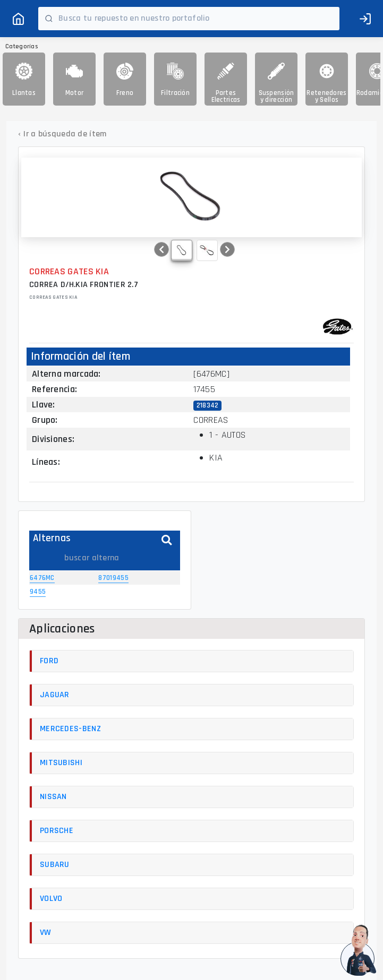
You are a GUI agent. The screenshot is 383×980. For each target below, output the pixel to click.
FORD (49, 661)
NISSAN (53, 797)
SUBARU (55, 865)
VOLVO (51, 899)
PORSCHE (57, 831)
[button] (161, 249)
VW (46, 933)
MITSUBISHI (61, 763)
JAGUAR (55, 695)
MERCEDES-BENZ (70, 729)
